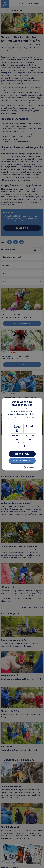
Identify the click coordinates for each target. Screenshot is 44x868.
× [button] (37, 401)
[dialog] (22, 434)
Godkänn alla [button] (22, 454)
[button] (30, 468)
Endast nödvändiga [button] (22, 461)
